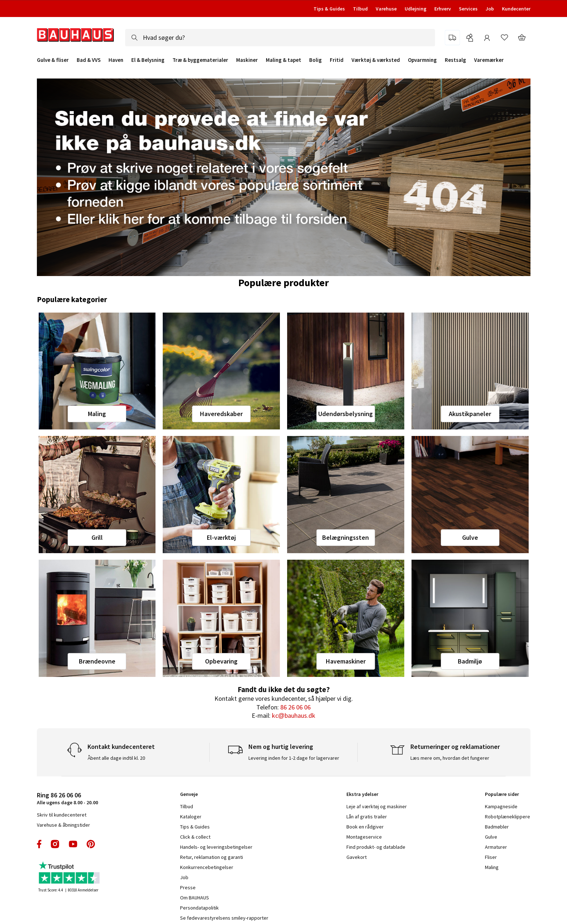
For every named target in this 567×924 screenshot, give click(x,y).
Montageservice (364, 837)
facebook (40, 844)
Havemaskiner (346, 661)
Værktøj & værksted (376, 60)
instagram (55, 844)
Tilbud (360, 9)
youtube (73, 844)
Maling (97, 414)
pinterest (91, 844)
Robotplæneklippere (508, 817)
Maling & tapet (283, 60)
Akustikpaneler (470, 414)
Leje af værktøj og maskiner (377, 806)
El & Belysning (148, 60)
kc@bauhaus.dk (294, 715)
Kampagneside (501, 806)
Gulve (470, 537)
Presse (188, 887)
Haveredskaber (221, 414)
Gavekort (357, 857)
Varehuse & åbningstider (63, 825)
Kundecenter (516, 9)
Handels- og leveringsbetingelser (216, 847)
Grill (97, 537)
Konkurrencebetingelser (207, 867)
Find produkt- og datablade (376, 847)
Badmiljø (470, 661)
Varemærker (489, 60)
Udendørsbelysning (346, 414)
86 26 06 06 (295, 707)
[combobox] (280, 38)
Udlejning (415, 9)
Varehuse (386, 9)
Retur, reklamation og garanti (212, 857)
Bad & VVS (89, 60)
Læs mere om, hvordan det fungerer (450, 758)
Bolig (316, 60)
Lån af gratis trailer (367, 817)
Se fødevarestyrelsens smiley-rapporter (224, 918)
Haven (116, 60)
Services (468, 9)
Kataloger (191, 817)
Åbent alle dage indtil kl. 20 (116, 758)
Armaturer (496, 847)
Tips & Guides (329, 9)
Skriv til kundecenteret (62, 815)
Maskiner (247, 60)
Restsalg (455, 60)
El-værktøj (221, 537)
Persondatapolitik (199, 908)
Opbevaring (221, 661)
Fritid (337, 60)
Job (490, 9)
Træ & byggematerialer (200, 60)
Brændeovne (97, 661)
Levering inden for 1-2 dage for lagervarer (294, 758)
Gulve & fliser (53, 60)
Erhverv (443, 9)
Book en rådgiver (365, 827)
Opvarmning (422, 60)
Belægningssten (346, 537)
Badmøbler (497, 827)
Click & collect (195, 837)
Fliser (491, 857)
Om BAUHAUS (195, 898)
